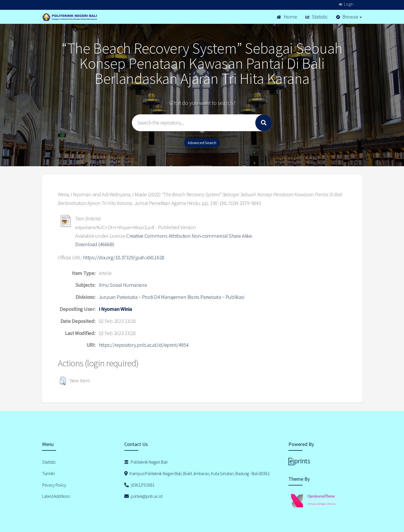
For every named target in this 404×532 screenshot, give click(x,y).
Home (287, 17)
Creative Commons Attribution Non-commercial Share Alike (189, 236)
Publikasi (235, 297)
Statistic (317, 17)
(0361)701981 (139, 485)
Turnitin (49, 473)
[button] (63, 381)
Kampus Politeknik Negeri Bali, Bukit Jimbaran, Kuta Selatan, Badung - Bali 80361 (197, 473)
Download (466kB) (95, 244)
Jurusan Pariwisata (118, 297)
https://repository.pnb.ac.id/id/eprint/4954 (144, 345)
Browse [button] (349, 17)
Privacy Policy (54, 485)
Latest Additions (56, 496)
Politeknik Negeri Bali (146, 462)
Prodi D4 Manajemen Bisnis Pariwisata (182, 297)
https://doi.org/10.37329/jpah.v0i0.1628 (124, 257)
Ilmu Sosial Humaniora (123, 285)
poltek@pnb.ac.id (143, 496)
